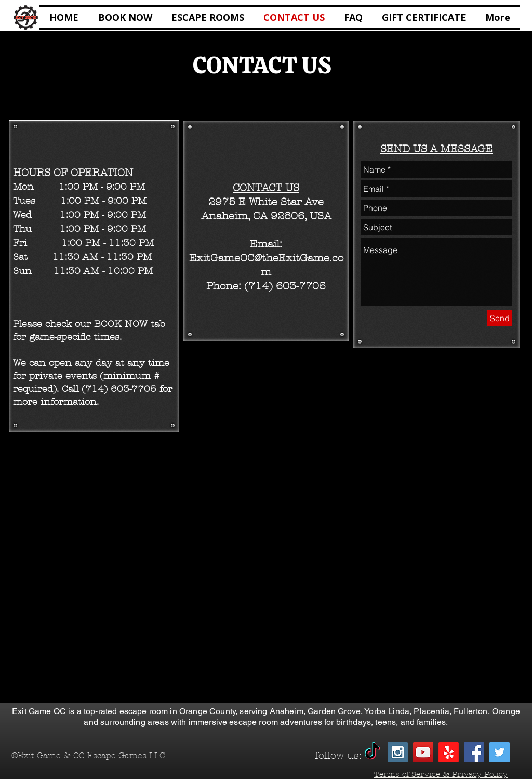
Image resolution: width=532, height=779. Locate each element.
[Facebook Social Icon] (474, 752)
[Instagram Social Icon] (398, 752)
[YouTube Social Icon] (423, 752)
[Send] (500, 318)
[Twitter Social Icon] (500, 752)
